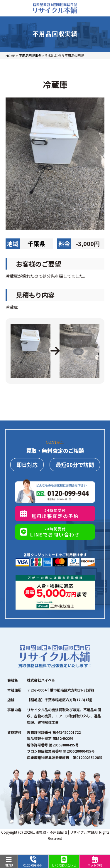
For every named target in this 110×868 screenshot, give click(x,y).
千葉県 (36, 244)
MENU (9, 862)
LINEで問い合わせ (64, 862)
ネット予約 (95, 862)
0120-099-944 (33, 862)
